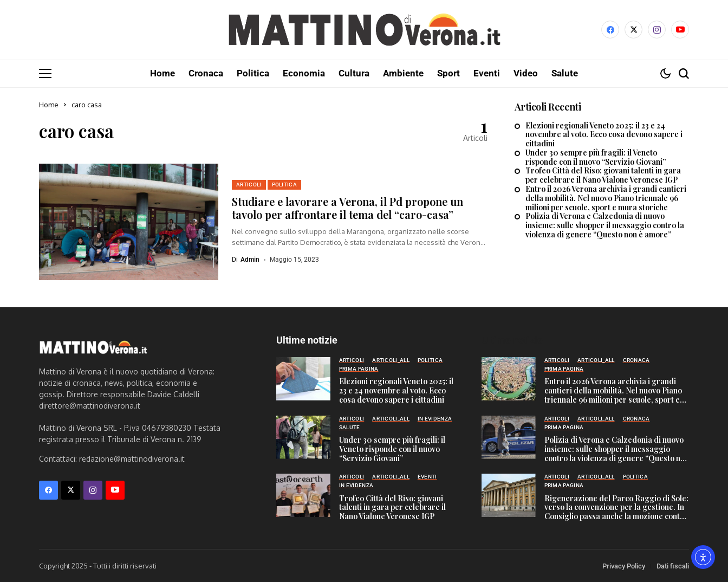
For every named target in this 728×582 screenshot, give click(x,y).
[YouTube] (680, 30)
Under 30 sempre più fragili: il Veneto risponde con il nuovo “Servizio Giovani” (596, 157)
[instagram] (657, 30)
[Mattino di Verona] (364, 30)
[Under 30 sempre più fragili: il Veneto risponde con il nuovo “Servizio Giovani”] (303, 437)
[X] (633, 30)
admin (250, 259)
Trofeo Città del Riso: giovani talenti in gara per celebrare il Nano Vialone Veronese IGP (603, 175)
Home (49, 104)
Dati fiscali (673, 565)
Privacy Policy (624, 565)
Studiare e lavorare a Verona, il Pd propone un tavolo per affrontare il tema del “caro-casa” (347, 207)
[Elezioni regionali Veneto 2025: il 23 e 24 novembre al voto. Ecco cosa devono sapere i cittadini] (303, 378)
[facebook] (610, 30)
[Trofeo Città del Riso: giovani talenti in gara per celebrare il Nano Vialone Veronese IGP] (303, 495)
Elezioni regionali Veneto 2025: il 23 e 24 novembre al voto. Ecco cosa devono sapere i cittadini (604, 134)
